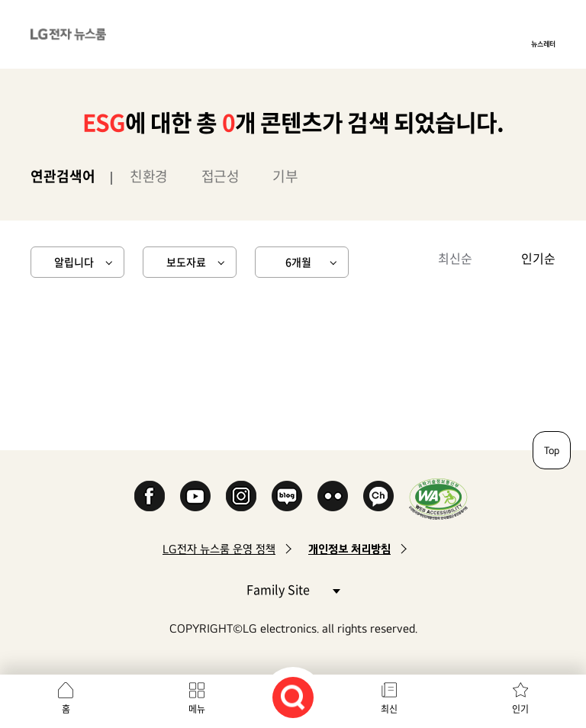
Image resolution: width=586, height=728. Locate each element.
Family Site (293, 589)
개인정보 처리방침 (349, 549)
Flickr (333, 496)
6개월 (298, 262)
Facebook (150, 496)
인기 (520, 709)
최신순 (455, 258)
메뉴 (197, 709)
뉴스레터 (543, 43)
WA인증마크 (438, 499)
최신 (389, 709)
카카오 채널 (378, 496)
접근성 (221, 176)
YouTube (195, 496)
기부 (285, 176)
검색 (293, 697)
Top (552, 450)
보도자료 (186, 262)
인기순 (538, 258)
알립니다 (74, 262)
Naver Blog (287, 496)
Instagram (241, 496)
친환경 (149, 176)
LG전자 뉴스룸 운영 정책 (219, 549)
